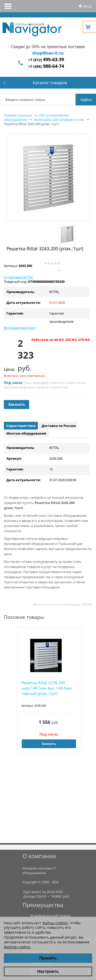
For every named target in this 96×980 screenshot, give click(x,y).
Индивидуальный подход (50, 916)
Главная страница (18, 115)
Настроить (48, 971)
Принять (48, 958)
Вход (87, 6)
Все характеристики (20, 328)
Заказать (17, 404)
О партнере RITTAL (19, 277)
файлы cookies (55, 923)
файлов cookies (17, 947)
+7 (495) (46, 66)
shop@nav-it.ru (48, 53)
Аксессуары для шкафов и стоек (59, 120)
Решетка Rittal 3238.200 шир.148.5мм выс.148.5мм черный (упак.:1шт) (47, 688)
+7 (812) (46, 60)
